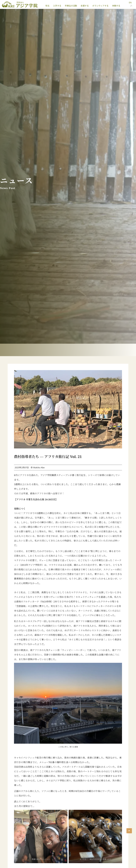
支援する (85, 6)
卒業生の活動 (71, 6)
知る (47, 6)
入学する (57, 6)
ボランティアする (100, 6)
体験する (116, 6)
